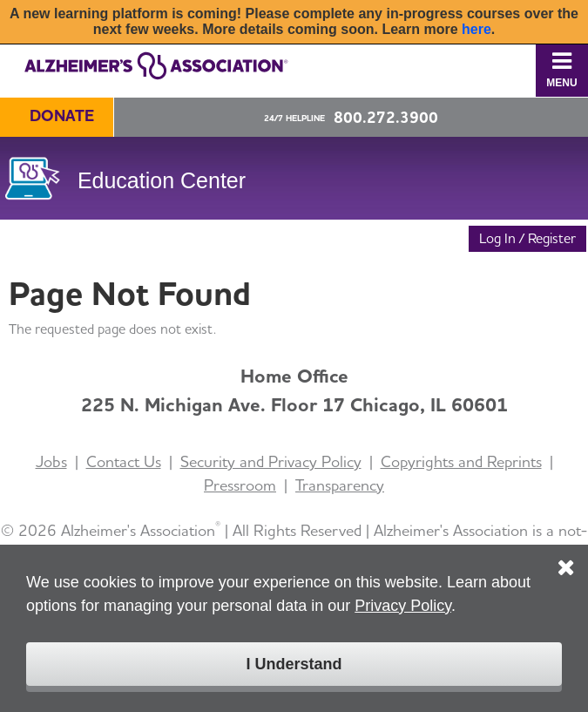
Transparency (340, 485)
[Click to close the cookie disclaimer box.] (566, 555)
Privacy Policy (403, 606)
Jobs (51, 461)
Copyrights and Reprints (461, 461)
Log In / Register (527, 238)
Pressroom (240, 485)
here (476, 29)
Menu (561, 69)
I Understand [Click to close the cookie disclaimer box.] (294, 664)
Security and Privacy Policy (271, 461)
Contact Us (124, 461)
